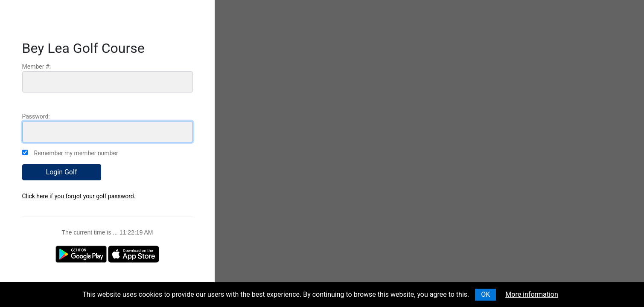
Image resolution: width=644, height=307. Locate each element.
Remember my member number (76, 153)
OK (485, 294)
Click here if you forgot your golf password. (79, 196)
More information (532, 294)
